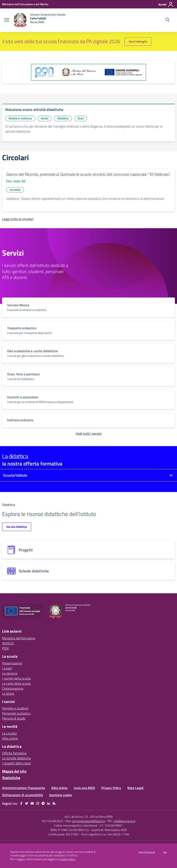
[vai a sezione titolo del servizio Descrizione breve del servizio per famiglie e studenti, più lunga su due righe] (88, 307)
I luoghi (7, 668)
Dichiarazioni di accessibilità (22, 795)
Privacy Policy (111, 788)
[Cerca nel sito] (167, 20)
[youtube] (32, 803)
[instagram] (38, 803)
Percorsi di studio (14, 718)
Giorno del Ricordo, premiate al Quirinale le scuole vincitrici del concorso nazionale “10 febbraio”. (88, 174)
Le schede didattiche (17, 758)
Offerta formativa (14, 753)
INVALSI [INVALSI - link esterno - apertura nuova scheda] (8, 643)
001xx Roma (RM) (102, 817)
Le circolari (9, 733)
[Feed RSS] (54, 803)
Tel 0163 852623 (52, 821)
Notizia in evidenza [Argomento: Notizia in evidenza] (20, 118)
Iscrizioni (15, 190)
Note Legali (135, 788)
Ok (165, 853)
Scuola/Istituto (15, 475)
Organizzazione (13, 688)
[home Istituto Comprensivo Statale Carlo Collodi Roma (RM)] (39, 20)
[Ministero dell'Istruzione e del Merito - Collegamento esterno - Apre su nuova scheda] (25, 4)
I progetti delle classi (16, 763)
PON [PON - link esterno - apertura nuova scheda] (5, 648)
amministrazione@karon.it (88, 821)
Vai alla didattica (17, 527)
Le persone (10, 673)
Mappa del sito (14, 771)
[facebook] (21, 803)
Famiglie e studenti (15, 708)
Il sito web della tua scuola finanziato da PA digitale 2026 (61, 41)
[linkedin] (49, 803)
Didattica (63, 118)
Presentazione (12, 663)
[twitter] (27, 803)
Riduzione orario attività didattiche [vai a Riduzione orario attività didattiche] (34, 110)
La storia (8, 693)
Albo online (10, 738)
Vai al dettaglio (138, 41)
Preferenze (147, 853)
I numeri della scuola (16, 678)
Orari (81, 118)
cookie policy (68, 859)
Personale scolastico (16, 713)
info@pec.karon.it (125, 821)
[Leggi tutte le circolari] (18, 219)
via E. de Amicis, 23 (76, 817)
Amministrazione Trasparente (24, 788)
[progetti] (88, 550)
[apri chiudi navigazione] (7, 20)
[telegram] (43, 803)
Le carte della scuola (16, 683)
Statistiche (11, 778)
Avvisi (45, 118)
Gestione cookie (61, 795)
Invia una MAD (84, 788)
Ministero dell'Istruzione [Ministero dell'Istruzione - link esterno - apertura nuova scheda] (19, 638)
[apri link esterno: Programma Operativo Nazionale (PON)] (88, 72)
